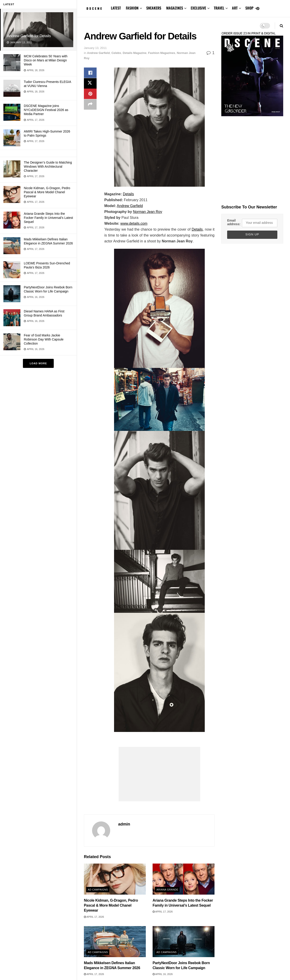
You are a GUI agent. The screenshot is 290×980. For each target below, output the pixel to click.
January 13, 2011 (95, 48)
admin (124, 824)
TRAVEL (219, 8)
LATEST (116, 8)
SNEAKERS (154, 8)
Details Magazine (135, 53)
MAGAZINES (175, 8)
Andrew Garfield (98, 53)
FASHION (132, 8)
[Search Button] (281, 26)
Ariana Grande (167, 890)
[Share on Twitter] (90, 84)
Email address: (234, 222)
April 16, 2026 (163, 974)
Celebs (116, 53)
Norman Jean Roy (147, 212)
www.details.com (134, 223)
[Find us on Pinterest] (258, 9)
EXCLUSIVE (198, 8)
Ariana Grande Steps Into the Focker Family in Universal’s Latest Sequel (48, 218)
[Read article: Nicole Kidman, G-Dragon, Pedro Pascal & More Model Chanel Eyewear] (115, 879)
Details (128, 194)
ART (235, 8)
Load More (38, 363)
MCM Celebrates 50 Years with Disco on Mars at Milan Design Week (46, 60)
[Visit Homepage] (94, 9)
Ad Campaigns (98, 890)
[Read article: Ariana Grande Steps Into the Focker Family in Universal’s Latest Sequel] (184, 879)
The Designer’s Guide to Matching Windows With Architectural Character (48, 167)
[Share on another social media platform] (90, 106)
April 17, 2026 (94, 917)
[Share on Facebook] (90, 73)
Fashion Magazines (162, 53)
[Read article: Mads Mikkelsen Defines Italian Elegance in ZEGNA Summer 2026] (115, 941)
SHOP (249, 8)
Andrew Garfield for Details (29, 36)
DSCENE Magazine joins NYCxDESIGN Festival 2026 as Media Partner (46, 110)
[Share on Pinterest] (90, 95)
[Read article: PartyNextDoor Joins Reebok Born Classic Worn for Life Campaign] (184, 941)
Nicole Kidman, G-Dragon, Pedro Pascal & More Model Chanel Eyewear (47, 192)
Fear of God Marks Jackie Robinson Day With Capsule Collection (44, 339)
